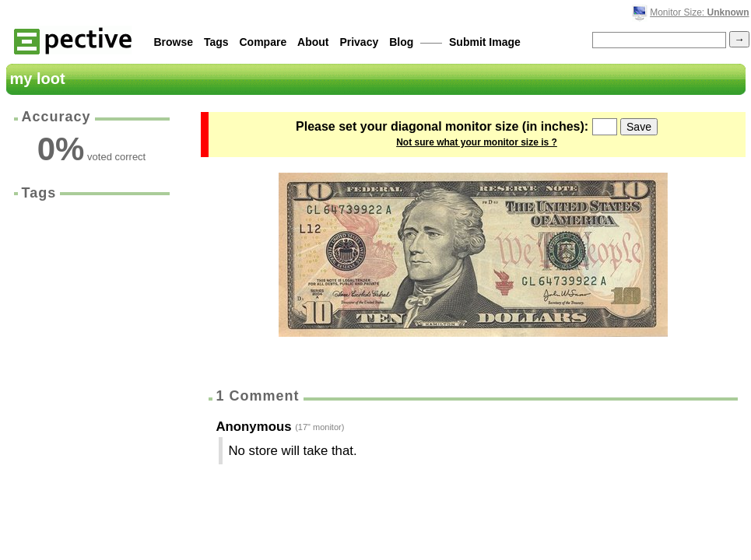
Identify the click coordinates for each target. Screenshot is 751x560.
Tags (216, 42)
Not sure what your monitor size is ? (477, 142)
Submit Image (485, 42)
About (313, 42)
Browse (174, 42)
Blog (401, 42)
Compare (263, 42)
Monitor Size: (699, 12)
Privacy (359, 42)
